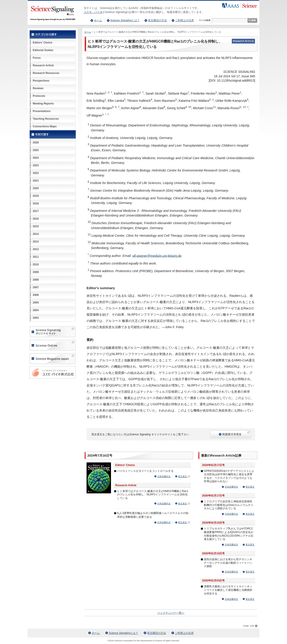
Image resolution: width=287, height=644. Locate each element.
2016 (36, 219)
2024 (36, 158)
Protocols (39, 96)
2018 (36, 204)
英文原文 (183, 476)
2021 (36, 181)
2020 (36, 188)
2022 (36, 173)
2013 (36, 242)
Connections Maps (45, 126)
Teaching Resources (46, 119)
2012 (36, 249)
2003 (36, 318)
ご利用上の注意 (185, 20)
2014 (36, 234)
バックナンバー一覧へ (171, 613)
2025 (36, 150)
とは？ (125, 20)
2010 (36, 265)
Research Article (43, 65)
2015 (36, 226)
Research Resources (46, 73)
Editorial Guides (43, 50)
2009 (36, 272)
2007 (36, 287)
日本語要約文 (164, 476)
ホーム (98, 20)
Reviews (38, 88)
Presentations (42, 111)
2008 (36, 280)
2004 (36, 310)
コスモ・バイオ (93, 12)
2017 (36, 211)
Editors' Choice (43, 43)
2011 (36, 257)
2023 (36, 165)
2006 (36, 295)
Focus (37, 58)
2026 (36, 143)
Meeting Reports (43, 104)
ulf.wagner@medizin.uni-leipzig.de (157, 256)
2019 (36, 196)
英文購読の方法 (157, 20)
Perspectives (41, 81)
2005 (36, 303)
